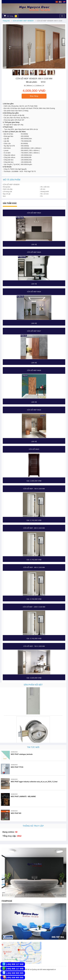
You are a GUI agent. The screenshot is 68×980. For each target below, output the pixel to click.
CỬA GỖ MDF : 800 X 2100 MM (34, 528)
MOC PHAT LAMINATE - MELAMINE (23, 797)
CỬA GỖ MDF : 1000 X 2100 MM (34, 607)
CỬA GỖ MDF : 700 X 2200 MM (34, 646)
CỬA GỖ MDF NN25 (34, 252)
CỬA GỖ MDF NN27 (34, 331)
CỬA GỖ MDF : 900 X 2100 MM (34, 567)
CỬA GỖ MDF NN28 (34, 370)
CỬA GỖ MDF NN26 (34, 292)
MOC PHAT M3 (16, 813)
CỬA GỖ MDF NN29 (34, 410)
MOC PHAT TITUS (17, 767)
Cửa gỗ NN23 (34, 449)
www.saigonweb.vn (49, 969)
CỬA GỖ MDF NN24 (34, 213)
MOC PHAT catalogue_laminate (22, 754)
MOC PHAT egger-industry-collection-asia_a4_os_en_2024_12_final (34, 782)
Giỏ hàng (10, 16)
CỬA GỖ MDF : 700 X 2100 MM (34, 489)
